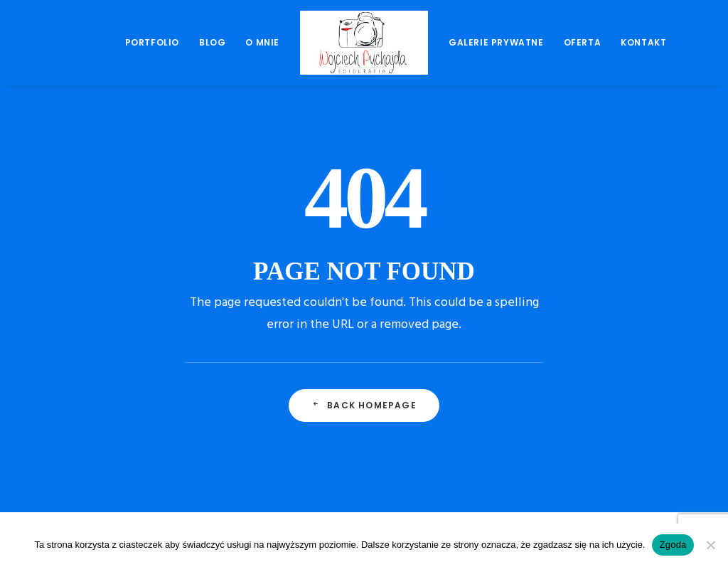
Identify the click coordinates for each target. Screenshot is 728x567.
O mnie (262, 42)
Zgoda (673, 545)
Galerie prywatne (496, 42)
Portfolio (152, 42)
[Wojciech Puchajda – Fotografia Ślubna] (364, 43)
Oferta (583, 42)
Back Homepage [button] (364, 405)
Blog (212, 42)
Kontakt (643, 42)
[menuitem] (152, 43)
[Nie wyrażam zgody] (710, 545)
